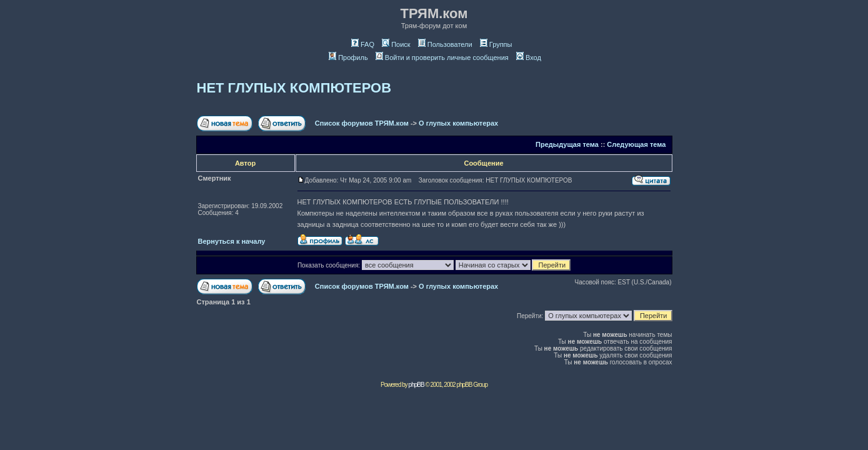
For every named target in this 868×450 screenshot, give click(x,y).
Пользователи (445, 44)
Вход (529, 57)
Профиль (348, 57)
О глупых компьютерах (458, 123)
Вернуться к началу (232, 241)
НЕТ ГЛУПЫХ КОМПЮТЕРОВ (294, 88)
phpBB (417, 385)
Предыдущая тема (567, 144)
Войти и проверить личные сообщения (442, 57)
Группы (496, 44)
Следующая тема (636, 144)
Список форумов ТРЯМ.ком (362, 123)
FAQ (363, 44)
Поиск (396, 44)
